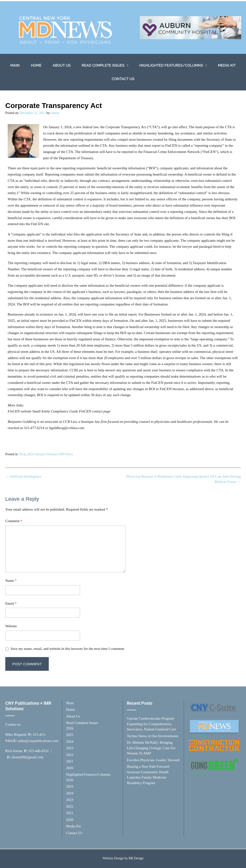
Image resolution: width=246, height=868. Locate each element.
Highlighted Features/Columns (173, 66)
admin (55, 113)
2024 (22, 454)
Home (36, 65)
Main (15, 65)
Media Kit (227, 65)
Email (11, 603)
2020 (70, 768)
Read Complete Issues (105, 66)
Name (11, 581)
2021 (70, 761)
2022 (70, 755)
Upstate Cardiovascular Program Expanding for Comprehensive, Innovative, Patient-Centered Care (151, 724)
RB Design (136, 858)
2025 (70, 735)
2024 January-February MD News (50, 454)
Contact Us (123, 79)
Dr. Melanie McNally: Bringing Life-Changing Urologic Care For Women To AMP (151, 748)
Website (11, 626)
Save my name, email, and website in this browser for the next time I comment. (68, 649)
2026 (70, 728)
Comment (14, 521)
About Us (62, 65)
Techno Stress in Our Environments (153, 736)
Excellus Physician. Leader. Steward (153, 760)
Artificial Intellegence (23, 476)
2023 (70, 748)
